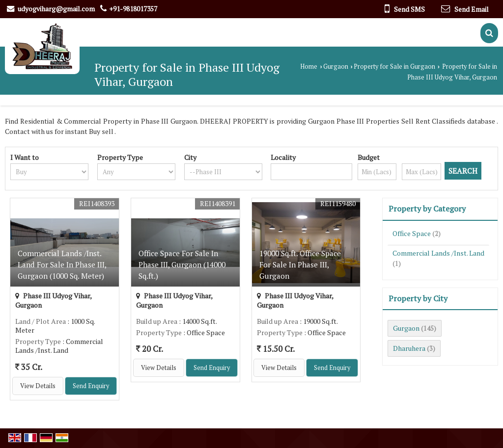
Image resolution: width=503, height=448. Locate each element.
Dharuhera (409, 348)
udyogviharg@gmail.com (56, 9)
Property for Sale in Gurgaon (394, 66)
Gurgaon (336, 66)
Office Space (412, 233)
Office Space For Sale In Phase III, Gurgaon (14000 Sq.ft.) (182, 264)
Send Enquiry (91, 386)
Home (309, 66)
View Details (38, 386)
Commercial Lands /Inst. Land (438, 253)
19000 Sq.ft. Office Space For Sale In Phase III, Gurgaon (300, 264)
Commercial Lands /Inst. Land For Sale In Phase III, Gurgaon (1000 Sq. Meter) (62, 264)
